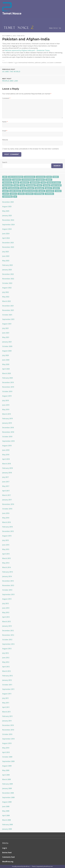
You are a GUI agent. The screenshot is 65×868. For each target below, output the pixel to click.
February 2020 (7, 378)
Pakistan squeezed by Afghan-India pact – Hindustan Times (27, 50)
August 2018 (7, 446)
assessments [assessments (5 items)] (30, 177)
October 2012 (7, 640)
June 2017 (6, 482)
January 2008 (7, 829)
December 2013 (8, 581)
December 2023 (8, 243)
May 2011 (6, 703)
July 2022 (5, 292)
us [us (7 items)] (15, 197)
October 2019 (7, 391)
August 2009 (7, 766)
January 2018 (7, 473)
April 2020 (6, 369)
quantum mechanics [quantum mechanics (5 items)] (30, 191)
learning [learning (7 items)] (47, 185)
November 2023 (8, 247)
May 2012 (6, 662)
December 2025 (8, 202)
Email (5, 131)
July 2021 (5, 328)
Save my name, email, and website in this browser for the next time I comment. (31, 149)
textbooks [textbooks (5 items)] (49, 194)
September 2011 (8, 689)
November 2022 (8, 279)
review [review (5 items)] (58, 191)
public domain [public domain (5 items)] (15, 191)
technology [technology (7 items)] (39, 194)
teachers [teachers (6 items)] (29, 194)
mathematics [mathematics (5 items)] (14, 188)
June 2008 (6, 806)
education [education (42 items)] (25, 182)
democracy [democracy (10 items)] (7, 182)
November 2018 (8, 432)
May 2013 (6, 612)
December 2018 (8, 428)
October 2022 (7, 283)
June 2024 (6, 234)
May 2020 (6, 364)
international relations (26, 63)
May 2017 (6, 486)
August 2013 (7, 599)
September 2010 (8, 739)
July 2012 (5, 653)
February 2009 (7, 784)
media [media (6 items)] (23, 188)
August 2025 (7, 206)
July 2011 (5, 698)
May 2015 (6, 549)
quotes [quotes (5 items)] (42, 191)
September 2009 (8, 761)
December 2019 (8, 382)
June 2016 (6, 513)
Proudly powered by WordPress (21, 866)
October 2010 (7, 734)
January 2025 (7, 215)
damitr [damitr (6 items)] (49, 180)
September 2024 (8, 225)
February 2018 (7, 468)
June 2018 (6, 450)
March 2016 (6, 522)
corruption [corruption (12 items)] (40, 180)
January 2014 (7, 576)
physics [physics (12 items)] (48, 188)
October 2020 (7, 346)
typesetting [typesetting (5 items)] (7, 197)
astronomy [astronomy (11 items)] (41, 177)
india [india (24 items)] (16, 185)
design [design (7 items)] (16, 182)
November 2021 (8, 310)
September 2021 (8, 319)
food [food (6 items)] (43, 182)
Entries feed (7, 852)
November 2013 (8, 585)
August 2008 (7, 802)
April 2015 (6, 554)
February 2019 (7, 418)
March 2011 (6, 712)
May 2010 (6, 748)
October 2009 (7, 757)
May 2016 (6, 518)
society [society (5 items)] (21, 194)
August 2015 (7, 536)
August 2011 (7, 694)
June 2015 (6, 545)
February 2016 (7, 527)
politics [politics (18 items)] (56, 188)
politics (44, 63)
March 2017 (6, 495)
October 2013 (7, 590)
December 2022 (8, 274)
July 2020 (5, 355)
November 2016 (8, 504)
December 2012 (8, 631)
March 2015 (6, 558)
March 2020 (6, 373)
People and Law (32, 80)
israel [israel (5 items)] (22, 185)
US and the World (32, 70)
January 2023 (7, 270)
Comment (6, 98)
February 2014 (7, 572)
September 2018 (8, 441)
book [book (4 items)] (49, 177)
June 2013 (6, 608)
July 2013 (5, 603)
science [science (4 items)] (13, 194)
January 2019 (7, 423)
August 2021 (7, 324)
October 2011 (7, 685)
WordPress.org (8, 862)
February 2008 (7, 824)
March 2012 (6, 671)
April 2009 (6, 775)
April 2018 (6, 459)
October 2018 (7, 437)
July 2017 (5, 477)
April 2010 (6, 752)
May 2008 (6, 811)
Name (5, 122)
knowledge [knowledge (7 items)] (31, 185)
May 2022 (6, 297)
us (48, 63)
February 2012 (7, 676)
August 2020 (7, 351)
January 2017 (7, 500)
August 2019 (7, 396)
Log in (5, 848)
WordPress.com (48, 866)
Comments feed (8, 857)
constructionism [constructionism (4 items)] (28, 180)
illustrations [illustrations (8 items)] (8, 185)
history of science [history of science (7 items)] (54, 182)
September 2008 (8, 797)
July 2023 (5, 252)
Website (5, 140)
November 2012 (8, 635)
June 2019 (6, 405)
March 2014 (6, 567)
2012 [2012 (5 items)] (5, 177)
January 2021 (7, 342)
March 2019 (6, 414)
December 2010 (8, 725)
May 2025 (6, 211)
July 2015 (5, 540)
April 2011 (6, 707)
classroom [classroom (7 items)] (7, 180)
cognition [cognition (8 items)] (16, 180)
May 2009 (6, 770)
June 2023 (6, 256)
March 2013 (6, 621)
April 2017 (6, 491)
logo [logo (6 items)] (5, 188)
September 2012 (8, 644)
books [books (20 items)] (56, 177)
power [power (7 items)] (5, 191)
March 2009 (6, 779)
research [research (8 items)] (50, 191)
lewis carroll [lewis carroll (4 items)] (56, 185)
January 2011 (7, 721)
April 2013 (6, 617)
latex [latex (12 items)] (39, 185)
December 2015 (8, 531)
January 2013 (7, 626)
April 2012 (6, 667)
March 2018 (6, 464)
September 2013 (8, 594)
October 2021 (7, 315)
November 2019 (8, 387)
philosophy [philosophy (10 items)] (39, 188)
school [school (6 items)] (6, 194)
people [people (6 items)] (31, 188)
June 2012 (6, 658)
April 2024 (6, 238)
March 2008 (6, 820)
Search (5, 162)
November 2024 (8, 220)
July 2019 (5, 400)
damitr (11, 63)
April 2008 (6, 815)
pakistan (38, 63)
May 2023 (6, 261)
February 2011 (7, 716)
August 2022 (7, 288)
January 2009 (7, 788)
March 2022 (6, 301)
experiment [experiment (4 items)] (35, 182)
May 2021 (6, 337)
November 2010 (8, 730)
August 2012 (7, 649)
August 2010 (7, 743)
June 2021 (6, 333)
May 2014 (6, 563)
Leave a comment (55, 63)
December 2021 (8, 306)
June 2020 (6, 360)
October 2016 (7, 509)
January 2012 (7, 680)
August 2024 (7, 229)
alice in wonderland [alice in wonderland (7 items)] (16, 177)
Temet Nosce (12, 13)
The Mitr (21, 36)
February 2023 (7, 265)
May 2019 (6, 409)
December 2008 (8, 793)
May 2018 (6, 455)
